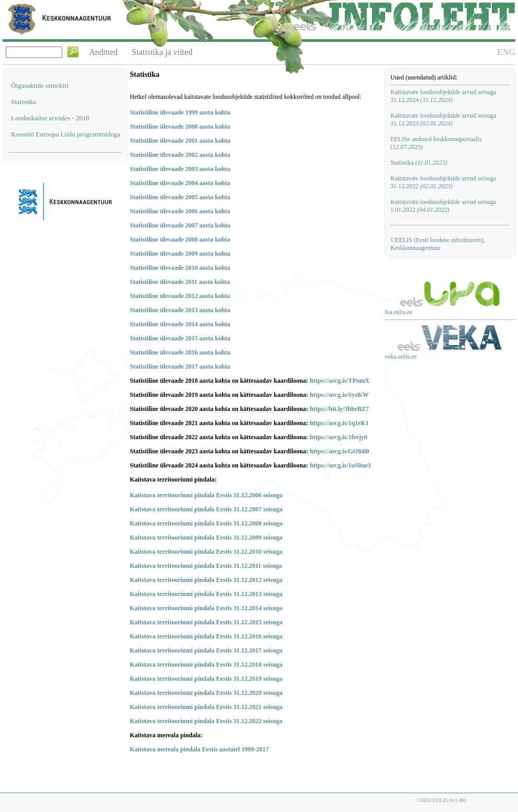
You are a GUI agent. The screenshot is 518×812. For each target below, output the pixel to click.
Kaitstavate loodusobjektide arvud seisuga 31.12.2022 (443, 182)
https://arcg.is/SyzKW (339, 395)
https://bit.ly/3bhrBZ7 (339, 409)
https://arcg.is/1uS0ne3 (340, 465)
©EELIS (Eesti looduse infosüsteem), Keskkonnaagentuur (438, 244)
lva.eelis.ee (398, 312)
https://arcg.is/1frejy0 (339, 437)
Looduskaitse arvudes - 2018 (50, 118)
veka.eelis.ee (401, 357)
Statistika (24, 102)
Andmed (103, 52)
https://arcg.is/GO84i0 (339, 451)
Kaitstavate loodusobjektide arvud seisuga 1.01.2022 (443, 206)
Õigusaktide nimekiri (40, 85)
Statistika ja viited (162, 52)
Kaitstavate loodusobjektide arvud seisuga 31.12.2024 (443, 96)
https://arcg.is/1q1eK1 (339, 423)
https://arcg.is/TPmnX (340, 381)
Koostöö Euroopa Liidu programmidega (65, 134)
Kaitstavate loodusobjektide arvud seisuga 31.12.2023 (443, 119)
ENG (506, 52)
